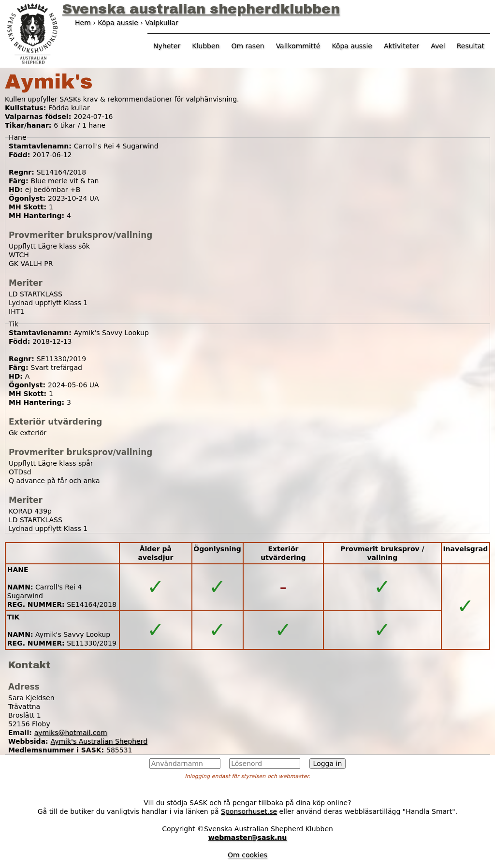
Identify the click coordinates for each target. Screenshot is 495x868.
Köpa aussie (352, 46)
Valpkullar (162, 23)
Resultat (471, 46)
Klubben (206, 46)
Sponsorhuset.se (249, 811)
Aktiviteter (401, 46)
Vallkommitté (298, 46)
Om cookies (247, 855)
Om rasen (247, 46)
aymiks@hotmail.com (71, 733)
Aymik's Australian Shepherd (99, 741)
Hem (83, 23)
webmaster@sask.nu (248, 838)
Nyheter (167, 46)
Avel (438, 46)
